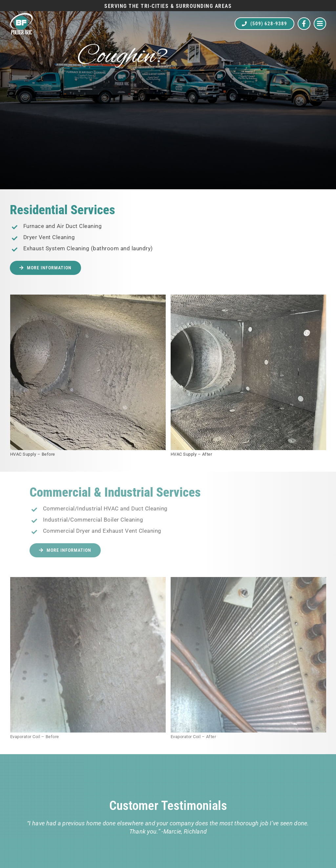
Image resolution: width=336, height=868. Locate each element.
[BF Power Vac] (21, 16)
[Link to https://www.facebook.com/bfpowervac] (304, 24)
